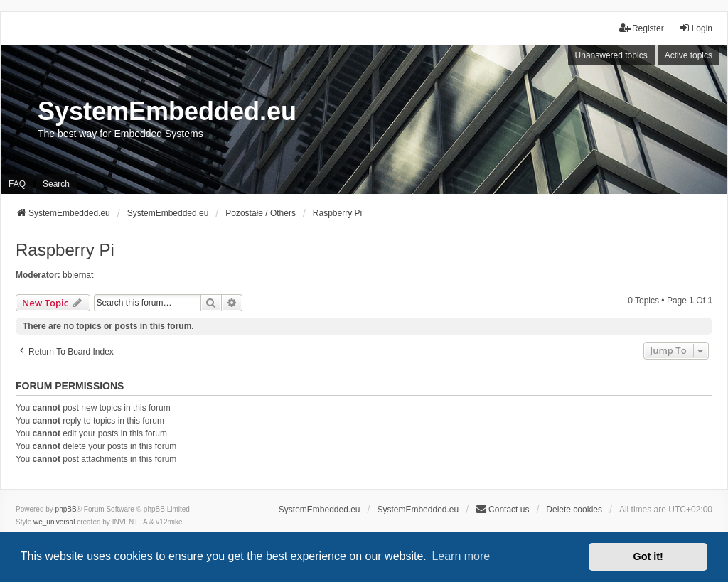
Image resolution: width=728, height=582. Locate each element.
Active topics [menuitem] (689, 55)
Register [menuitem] (642, 28)
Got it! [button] (648, 556)
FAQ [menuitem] (17, 184)
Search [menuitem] (56, 184)
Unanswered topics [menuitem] (611, 55)
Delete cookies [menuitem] (574, 510)
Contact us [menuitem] (502, 509)
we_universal (54, 522)
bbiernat (78, 275)
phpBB (66, 509)
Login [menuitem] (696, 28)
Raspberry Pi (65, 250)
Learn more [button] (461, 556)
